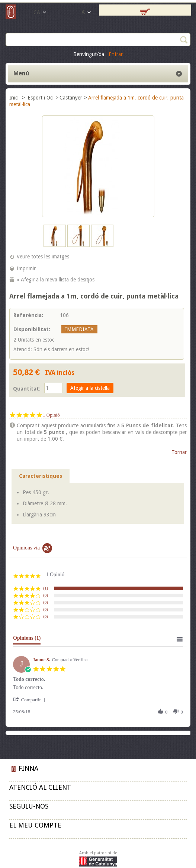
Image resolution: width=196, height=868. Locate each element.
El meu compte (35, 825)
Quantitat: (27, 389)
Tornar (179, 452)
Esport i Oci (41, 98)
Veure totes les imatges (43, 257)
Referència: (28, 315)
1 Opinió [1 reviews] (51, 415)
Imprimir (26, 268)
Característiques (41, 476)
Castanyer (71, 98)
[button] (30, 700)
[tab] (27, 640)
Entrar (116, 54)
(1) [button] (46, 588)
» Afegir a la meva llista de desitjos (56, 280)
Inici (15, 98)
